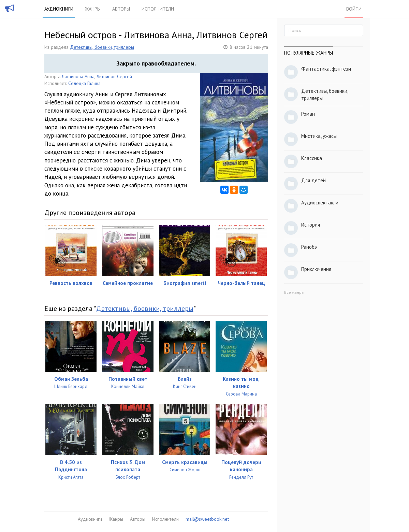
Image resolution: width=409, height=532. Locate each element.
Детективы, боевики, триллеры (102, 47)
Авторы (121, 9)
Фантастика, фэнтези (326, 69)
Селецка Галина (84, 83)
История (311, 225)
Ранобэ (309, 247)
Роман (308, 114)
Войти (354, 9)
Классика (312, 158)
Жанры (93, 9)
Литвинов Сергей (114, 76)
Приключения (316, 269)
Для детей (313, 180)
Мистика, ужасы (319, 136)
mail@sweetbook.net (207, 519)
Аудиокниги (59, 9)
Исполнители (158, 9)
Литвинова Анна (78, 76)
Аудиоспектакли (320, 203)
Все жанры (294, 292)
